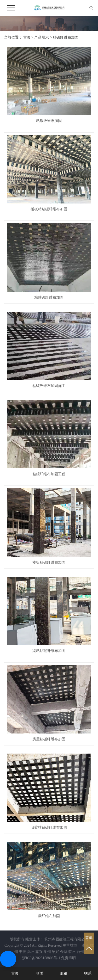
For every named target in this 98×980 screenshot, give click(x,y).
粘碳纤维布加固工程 (49, 474)
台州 (80, 952)
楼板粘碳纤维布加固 (49, 562)
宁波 (22, 952)
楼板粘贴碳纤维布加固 (49, 209)
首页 (27, 37)
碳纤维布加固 (49, 916)
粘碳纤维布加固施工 (49, 386)
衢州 (72, 952)
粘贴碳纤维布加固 (49, 297)
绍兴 (55, 952)
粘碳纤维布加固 (66, 37)
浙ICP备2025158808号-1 (41, 958)
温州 (31, 952)
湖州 (47, 952)
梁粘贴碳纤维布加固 (49, 651)
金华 (64, 952)
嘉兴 (39, 952)
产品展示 (42, 37)
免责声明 (68, 958)
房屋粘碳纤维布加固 (49, 739)
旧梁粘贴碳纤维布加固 (49, 827)
